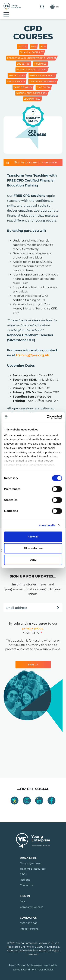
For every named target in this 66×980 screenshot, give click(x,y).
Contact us (27, 879)
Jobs (23, 896)
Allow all (33, 537)
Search (33, 7)
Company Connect (31, 901)
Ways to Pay (43, 81)
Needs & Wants (16, 76)
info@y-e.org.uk (30, 923)
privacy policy (33, 622)
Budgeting (23, 58)
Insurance (40, 58)
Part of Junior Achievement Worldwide (33, 959)
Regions (25, 874)
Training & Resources (33, 863)
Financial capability (32, 46)
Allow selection (33, 548)
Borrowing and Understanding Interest (32, 52)
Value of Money (23, 81)
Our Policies (46, 964)
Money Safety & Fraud (42, 70)
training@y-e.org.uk (33, 349)
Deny (33, 560)
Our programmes (31, 857)
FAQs (23, 868)
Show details (47, 525)
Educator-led (32, 93)
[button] (46, 7)
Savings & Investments (43, 76)
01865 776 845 (29, 917)
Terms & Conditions (25, 964)
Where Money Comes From (32, 87)
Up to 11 (22, 41)
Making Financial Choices (32, 64)
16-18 (43, 41)
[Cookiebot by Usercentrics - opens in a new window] (47, 417)
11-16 (33, 41)
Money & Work (17, 70)
